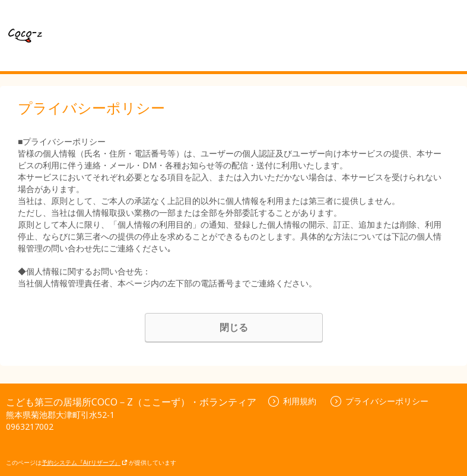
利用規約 (292, 401)
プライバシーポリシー (379, 401)
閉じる (234, 327)
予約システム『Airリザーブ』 (85, 462)
